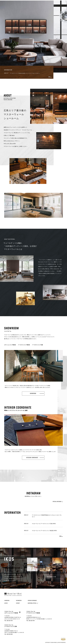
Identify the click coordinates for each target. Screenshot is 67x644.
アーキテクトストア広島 (38, 345)
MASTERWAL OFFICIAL (32, 603)
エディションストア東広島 (10, 345)
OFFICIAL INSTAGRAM (57, 502)
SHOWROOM (7, 601)
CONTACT (18, 603)
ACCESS (6, 603)
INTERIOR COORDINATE (32, 601)
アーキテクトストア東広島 (24, 345)
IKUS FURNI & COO (52, 577)
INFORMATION (19, 601)
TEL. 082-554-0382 (9, 634)
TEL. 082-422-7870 (9, 621)
